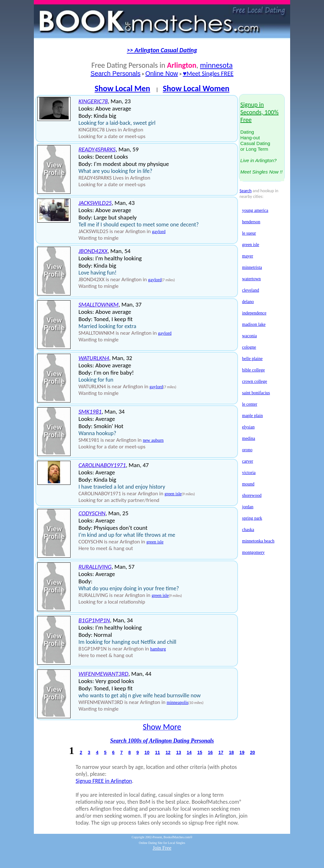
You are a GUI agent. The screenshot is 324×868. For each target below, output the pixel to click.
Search (246, 191)
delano (248, 302)
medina (249, 438)
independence (254, 313)
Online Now (162, 73)
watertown (251, 279)
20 (252, 752)
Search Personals (115, 73)
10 (147, 752)
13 (179, 752)
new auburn (153, 440)
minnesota (216, 65)
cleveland (251, 290)
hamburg (158, 649)
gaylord (159, 232)
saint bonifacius (256, 393)
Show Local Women (196, 88)
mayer (248, 256)
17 (221, 752)
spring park (252, 518)
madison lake (254, 324)
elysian (248, 427)
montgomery (253, 552)
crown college (255, 381)
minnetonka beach (258, 541)
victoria (249, 473)
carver (248, 461)
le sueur (249, 233)
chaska (248, 530)
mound (248, 484)
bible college (253, 370)
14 (189, 752)
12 (168, 752)
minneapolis (178, 703)
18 (231, 752)
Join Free (162, 848)
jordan (248, 507)
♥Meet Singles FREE (208, 73)
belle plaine (252, 359)
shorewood (252, 495)
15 (200, 752)
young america (255, 210)
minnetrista (252, 267)
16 (210, 752)
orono (247, 450)
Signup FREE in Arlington (104, 781)
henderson (251, 222)
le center (250, 404)
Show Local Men (122, 88)
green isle (173, 494)
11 (158, 752)
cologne (249, 347)
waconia (249, 336)
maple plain (252, 416)
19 (242, 752)
